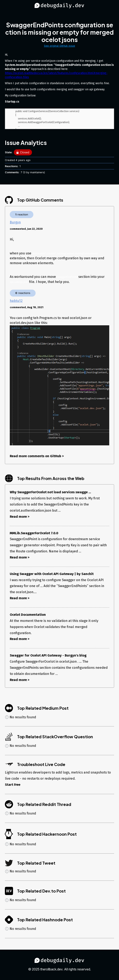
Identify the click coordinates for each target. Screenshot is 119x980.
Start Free (13, 785)
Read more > (20, 516)
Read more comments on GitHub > (37, 456)
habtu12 (16, 301)
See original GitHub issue (59, 46)
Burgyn (15, 222)
